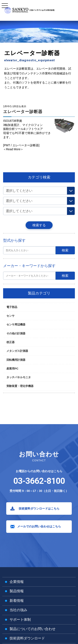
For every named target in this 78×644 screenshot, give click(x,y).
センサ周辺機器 (16, 324)
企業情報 (17, 582)
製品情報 (17, 591)
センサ (11, 316)
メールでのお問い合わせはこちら (39, 526)
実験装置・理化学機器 (20, 386)
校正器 (11, 342)
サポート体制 (20, 620)
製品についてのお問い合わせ (33, 629)
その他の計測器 (18, 100)
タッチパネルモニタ (19, 377)
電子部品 (12, 307)
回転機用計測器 (16, 360)
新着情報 (17, 601)
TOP (5, 100)
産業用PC (12, 369)
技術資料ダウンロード (27, 638)
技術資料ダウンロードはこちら (39, 509)
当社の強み (18, 610)
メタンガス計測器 (17, 351)
